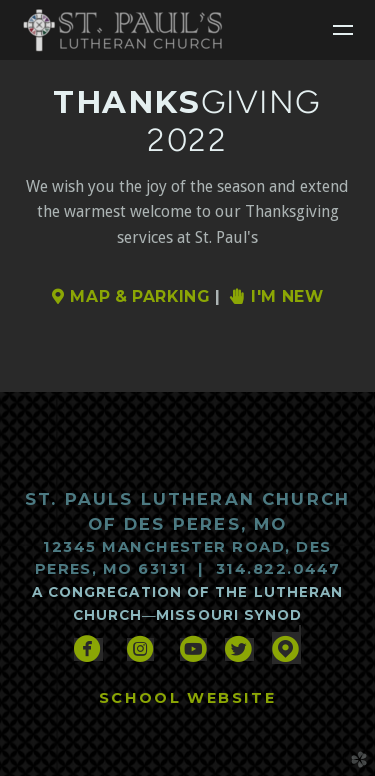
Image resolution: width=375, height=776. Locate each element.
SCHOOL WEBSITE (187, 698)
